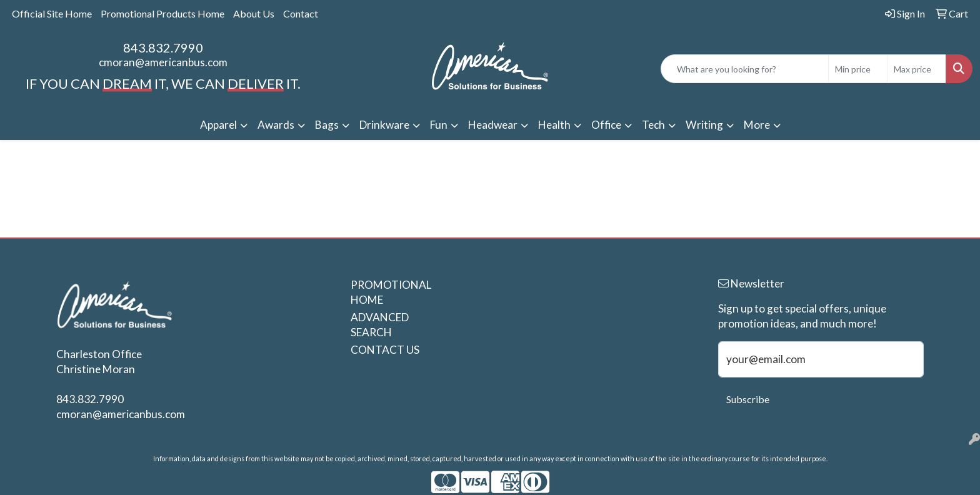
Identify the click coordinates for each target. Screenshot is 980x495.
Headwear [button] (493, 125)
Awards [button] (276, 125)
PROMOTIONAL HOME (389, 292)
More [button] (757, 125)
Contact (301, 13)
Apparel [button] (218, 125)
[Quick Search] (745, 69)
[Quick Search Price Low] (858, 69)
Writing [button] (704, 125)
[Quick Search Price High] (917, 69)
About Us (254, 13)
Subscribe (748, 399)
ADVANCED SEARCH (380, 325)
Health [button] (554, 125)
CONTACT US (385, 350)
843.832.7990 (163, 47)
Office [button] (606, 125)
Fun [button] (439, 125)
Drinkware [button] (384, 125)
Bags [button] (327, 125)
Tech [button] (653, 125)
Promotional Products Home (162, 13)
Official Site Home (52, 13)
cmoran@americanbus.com (163, 62)
